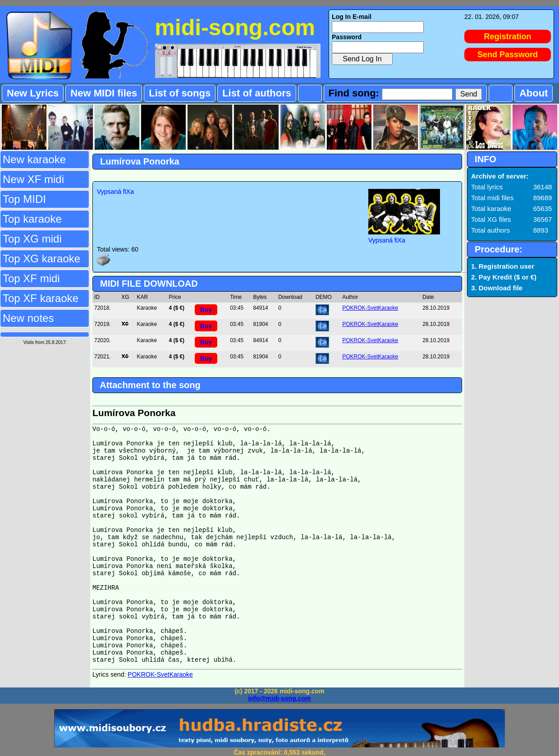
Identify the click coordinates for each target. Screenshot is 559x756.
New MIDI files (104, 93)
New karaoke (34, 159)
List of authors (257, 93)
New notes (28, 318)
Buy (206, 310)
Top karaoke (32, 219)
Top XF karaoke (41, 298)
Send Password (508, 55)
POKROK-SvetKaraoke (370, 308)
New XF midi (33, 179)
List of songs (180, 93)
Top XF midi (31, 278)
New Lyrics (33, 93)
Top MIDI (24, 199)
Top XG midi (32, 239)
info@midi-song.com (280, 698)
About (534, 93)
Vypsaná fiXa (115, 192)
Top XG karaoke (41, 259)
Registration (508, 37)
